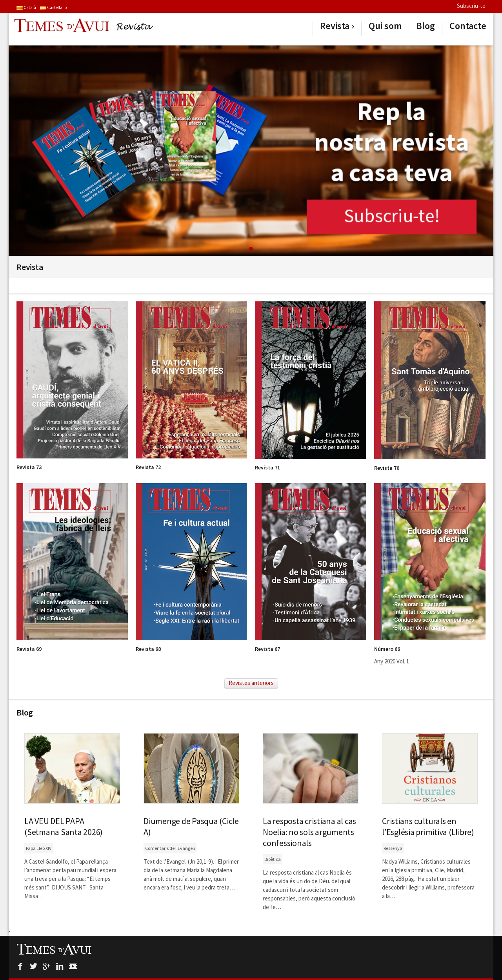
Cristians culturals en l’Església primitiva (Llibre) (428, 826)
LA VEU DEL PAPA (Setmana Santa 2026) (64, 826)
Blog (426, 26)
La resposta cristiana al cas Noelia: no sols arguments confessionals (309, 832)
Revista (335, 26)
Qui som (385, 26)
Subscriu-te (471, 6)
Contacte (468, 26)
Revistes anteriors (251, 683)
